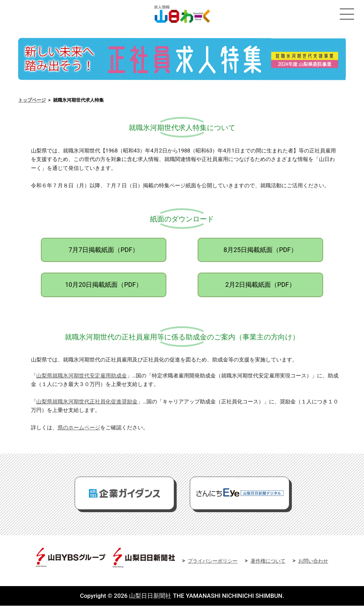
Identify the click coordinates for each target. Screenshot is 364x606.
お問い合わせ (313, 561)
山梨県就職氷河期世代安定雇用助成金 (82, 376)
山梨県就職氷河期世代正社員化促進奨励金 (87, 402)
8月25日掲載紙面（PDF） (260, 250)
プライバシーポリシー (213, 561)
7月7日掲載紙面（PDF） (104, 250)
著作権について (268, 561)
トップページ (32, 101)
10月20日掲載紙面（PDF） (104, 285)
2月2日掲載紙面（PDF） (260, 285)
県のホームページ (79, 428)
